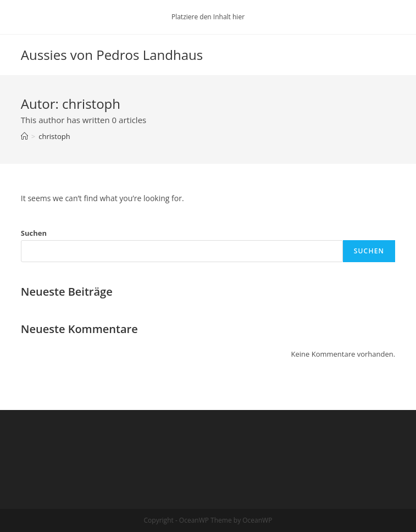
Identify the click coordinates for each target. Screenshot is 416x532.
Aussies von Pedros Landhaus (112, 55)
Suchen (34, 233)
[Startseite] (24, 136)
